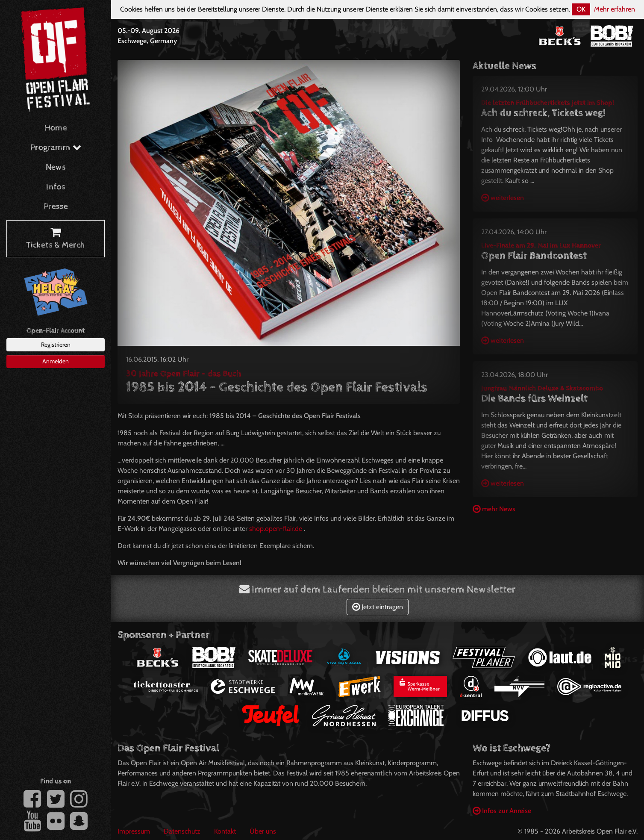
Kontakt (225, 831)
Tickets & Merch (56, 239)
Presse (56, 207)
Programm (56, 148)
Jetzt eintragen (378, 607)
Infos (56, 187)
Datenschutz (182, 831)
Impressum (134, 831)
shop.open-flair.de (276, 529)
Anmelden (56, 361)
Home (56, 128)
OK (581, 9)
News (56, 167)
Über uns (263, 831)
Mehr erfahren (615, 9)
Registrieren (56, 345)
